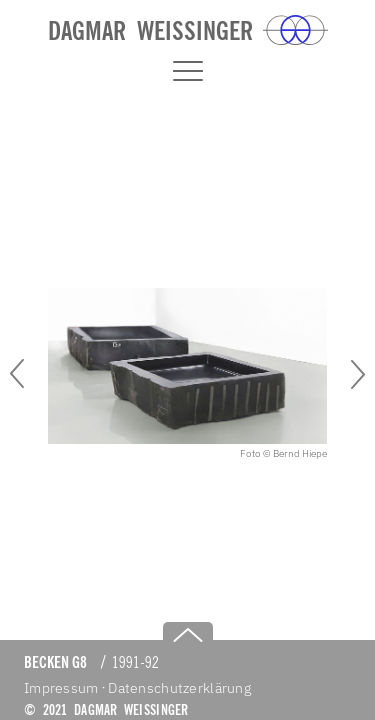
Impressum (61, 688)
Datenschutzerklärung (179, 688)
